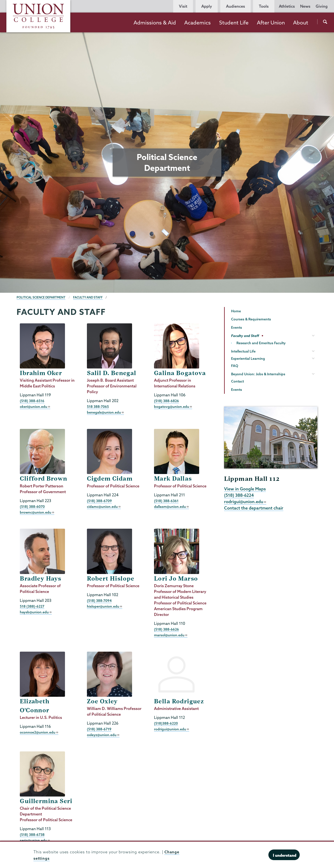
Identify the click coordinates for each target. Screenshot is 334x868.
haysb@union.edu (36, 612)
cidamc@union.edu (104, 506)
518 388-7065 (98, 406)
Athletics (287, 6)
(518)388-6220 (166, 723)
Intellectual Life (243, 351)
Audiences (235, 6)
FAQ (235, 366)
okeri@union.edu (35, 406)
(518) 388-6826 (166, 401)
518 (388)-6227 (32, 606)
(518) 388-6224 (240, 495)
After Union (271, 23)
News (305, 6)
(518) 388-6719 (99, 729)
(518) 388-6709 (99, 500)
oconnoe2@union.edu (39, 732)
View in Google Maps (245, 489)
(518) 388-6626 (166, 629)
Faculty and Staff (89, 297)
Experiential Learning (248, 358)
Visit (183, 6)
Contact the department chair (254, 509)
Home (236, 311)
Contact (238, 381)
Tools (264, 6)
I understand (285, 855)
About (301, 23)
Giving (322, 6)
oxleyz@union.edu (103, 735)
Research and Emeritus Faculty (261, 343)
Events (237, 327)
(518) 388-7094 (99, 600)
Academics (197, 23)
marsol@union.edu (171, 635)
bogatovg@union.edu (173, 406)
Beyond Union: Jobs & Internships (258, 374)
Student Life (234, 23)
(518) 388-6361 (166, 500)
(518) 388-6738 (32, 834)
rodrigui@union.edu (172, 729)
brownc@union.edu (37, 512)
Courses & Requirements (251, 319)
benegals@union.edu (105, 412)
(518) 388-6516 (32, 401)
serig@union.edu (35, 840)
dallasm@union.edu (171, 506)
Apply (207, 6)
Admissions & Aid (155, 23)
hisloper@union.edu (105, 606)
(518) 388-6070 (32, 506)
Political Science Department (42, 297)
